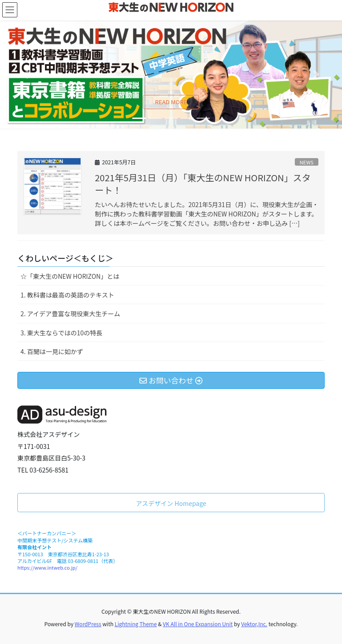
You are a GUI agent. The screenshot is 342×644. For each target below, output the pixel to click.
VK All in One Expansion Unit (198, 624)
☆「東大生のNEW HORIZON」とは (70, 276)
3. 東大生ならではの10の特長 (61, 333)
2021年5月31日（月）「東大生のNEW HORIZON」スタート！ (203, 184)
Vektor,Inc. (254, 624)
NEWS (307, 162)
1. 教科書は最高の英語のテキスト (67, 295)
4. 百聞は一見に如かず (52, 351)
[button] (26, 75)
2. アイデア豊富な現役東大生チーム (70, 314)
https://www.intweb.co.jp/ (47, 567)
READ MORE (171, 102)
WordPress (88, 624)
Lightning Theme (136, 624)
